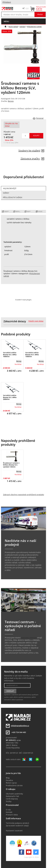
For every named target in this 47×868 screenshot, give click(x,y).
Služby (9, 801)
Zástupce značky (32, 159)
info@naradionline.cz (20, 726)
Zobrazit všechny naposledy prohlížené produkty (24, 495)
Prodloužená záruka (14, 786)
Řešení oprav (11, 783)
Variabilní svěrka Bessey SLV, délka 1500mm (32, 355)
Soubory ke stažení (31, 151)
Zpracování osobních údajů (17, 826)
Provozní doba (12, 815)
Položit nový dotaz (36, 321)
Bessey (11, 101)
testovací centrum (29, 638)
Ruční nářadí (13, 27)
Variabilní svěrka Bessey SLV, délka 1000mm (10, 355)
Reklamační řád (12, 796)
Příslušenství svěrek (34, 27)
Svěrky (6, 193)
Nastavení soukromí (14, 831)
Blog (8, 778)
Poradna (9, 780)
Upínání (22, 27)
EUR (27, 8)
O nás (8, 810)
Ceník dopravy (12, 799)
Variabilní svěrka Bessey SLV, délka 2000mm (10, 397)
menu (6, 21)
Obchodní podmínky (14, 794)
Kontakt (9, 812)
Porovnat (40, 118)
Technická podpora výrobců (17, 823)
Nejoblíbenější (10, 188)
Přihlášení (7, 2)
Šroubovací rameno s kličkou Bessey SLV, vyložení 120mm (11, 465)
